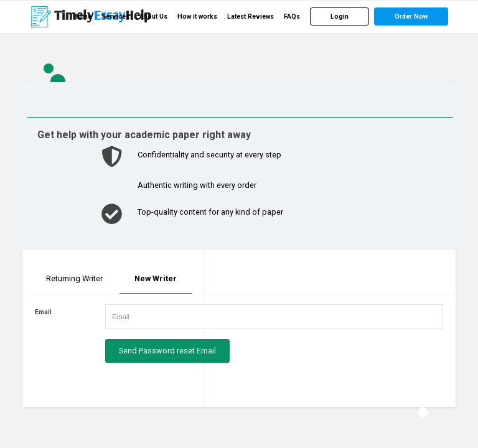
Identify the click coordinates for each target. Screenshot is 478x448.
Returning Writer (74, 278)
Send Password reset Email (167, 351)
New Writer (156, 278)
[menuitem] (82, 17)
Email (43, 312)
